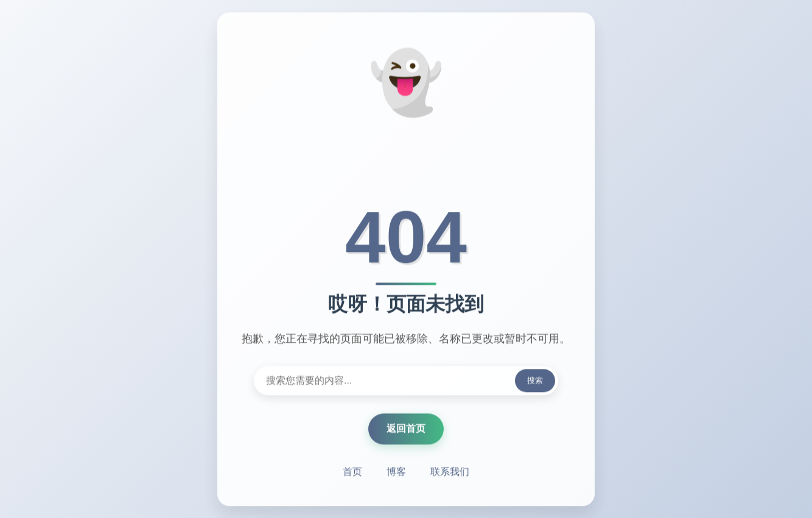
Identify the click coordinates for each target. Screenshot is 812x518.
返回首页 (406, 429)
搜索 (535, 381)
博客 (396, 472)
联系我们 (450, 472)
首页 (352, 472)
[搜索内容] (406, 381)
